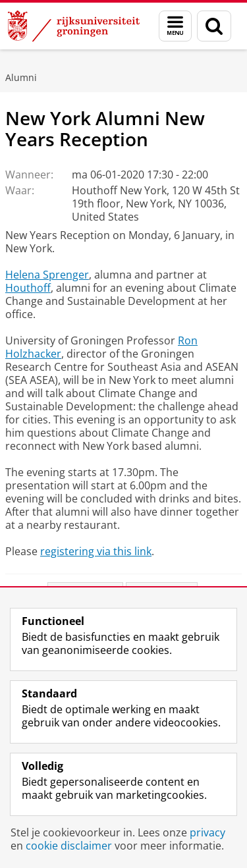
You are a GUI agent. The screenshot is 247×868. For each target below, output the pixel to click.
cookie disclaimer (69, 846)
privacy (207, 832)
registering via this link (96, 551)
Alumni (21, 77)
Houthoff (28, 288)
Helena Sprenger (47, 275)
